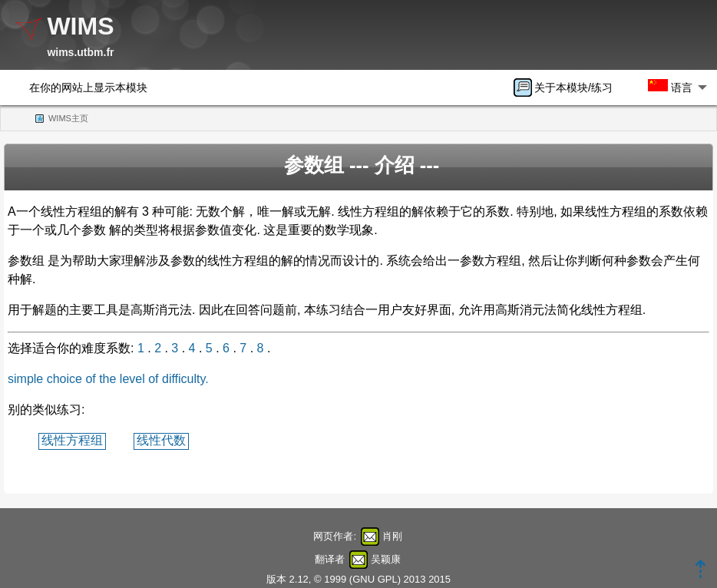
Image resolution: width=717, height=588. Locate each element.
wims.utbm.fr (80, 52)
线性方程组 (72, 441)
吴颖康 (386, 559)
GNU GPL (375, 579)
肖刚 (392, 536)
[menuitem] (568, 88)
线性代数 (161, 441)
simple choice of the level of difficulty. (108, 379)
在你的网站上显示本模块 (88, 88)
